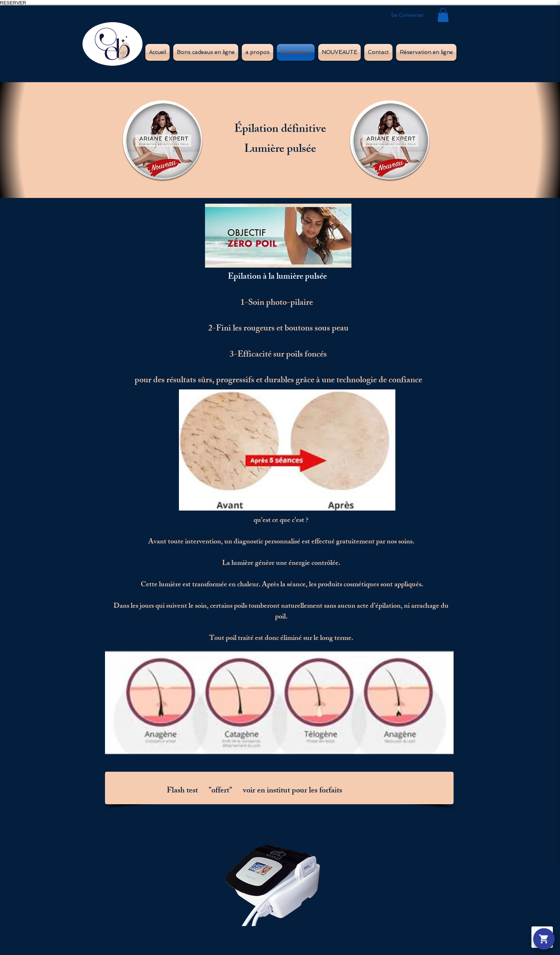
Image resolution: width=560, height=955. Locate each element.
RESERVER (13, 3)
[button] (443, 15)
